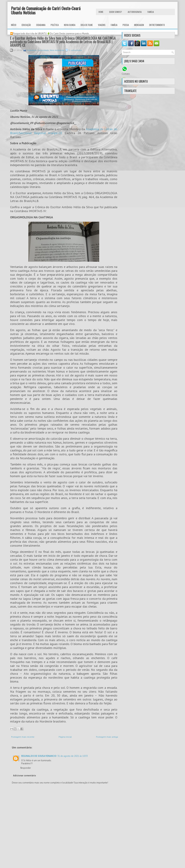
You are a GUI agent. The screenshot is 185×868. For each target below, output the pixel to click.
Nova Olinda (70, 25)
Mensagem (139, 25)
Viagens (102, 25)
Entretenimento (157, 25)
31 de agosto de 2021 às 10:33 (73, 756)
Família (114, 25)
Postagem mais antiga (107, 737)
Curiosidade (43, 50)
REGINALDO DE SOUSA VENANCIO (39, 756)
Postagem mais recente (23, 737)
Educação (26, 25)
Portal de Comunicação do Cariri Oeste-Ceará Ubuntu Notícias (46, 10)
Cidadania (41, 25)
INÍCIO (14, 25)
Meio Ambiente (57, 50)
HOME (101, 12)
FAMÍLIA (151, 12)
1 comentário (75, 50)
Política (55, 25)
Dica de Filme (87, 25)
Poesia (126, 25)
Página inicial (65, 737)
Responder (26, 768)
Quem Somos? (116, 12)
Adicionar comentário (25, 776)
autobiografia (135, 12)
